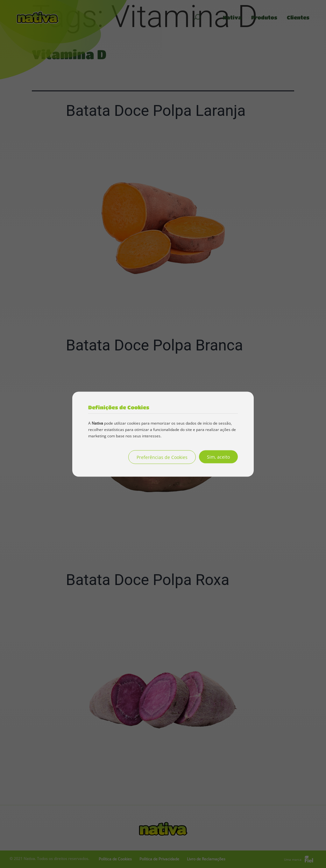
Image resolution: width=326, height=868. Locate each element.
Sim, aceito (218, 457)
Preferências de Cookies (162, 457)
